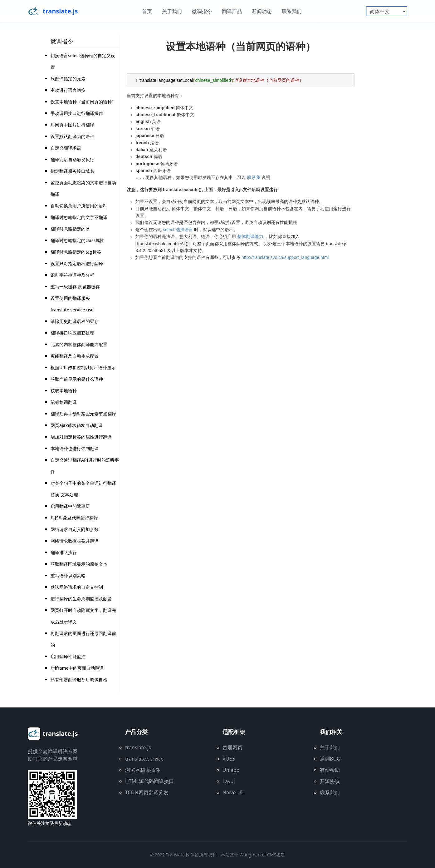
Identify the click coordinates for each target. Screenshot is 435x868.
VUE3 (229, 759)
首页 (147, 11)
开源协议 (330, 781)
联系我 (254, 177)
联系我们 (292, 11)
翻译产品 (232, 11)
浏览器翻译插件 (143, 770)
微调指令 (202, 11)
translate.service (144, 759)
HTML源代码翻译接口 (149, 781)
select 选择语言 (178, 230)
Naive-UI (233, 792)
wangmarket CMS (258, 855)
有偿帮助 (330, 770)
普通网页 (232, 747)
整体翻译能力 (250, 236)
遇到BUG (330, 759)
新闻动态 (262, 11)
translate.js (138, 747)
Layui (229, 781)
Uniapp (231, 770)
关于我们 (172, 11)
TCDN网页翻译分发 (147, 792)
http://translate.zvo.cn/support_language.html (285, 257)
